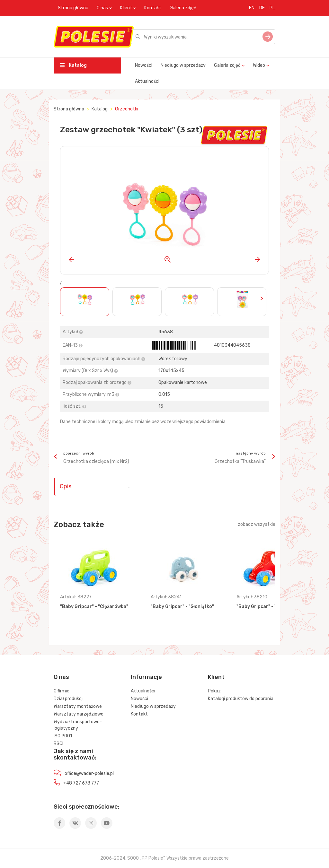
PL (272, 8)
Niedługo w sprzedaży (183, 65)
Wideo (259, 65)
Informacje (146, 677)
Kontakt (153, 8)
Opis (66, 486)
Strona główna (73, 8)
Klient (126, 8)
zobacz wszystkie (257, 524)
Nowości (144, 65)
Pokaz (214, 691)
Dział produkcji (69, 699)
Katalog (73, 65)
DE (262, 8)
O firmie (62, 691)
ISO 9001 (63, 736)
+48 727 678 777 (81, 783)
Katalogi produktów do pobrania (241, 699)
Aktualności (147, 81)
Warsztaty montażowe (78, 706)
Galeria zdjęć (183, 8)
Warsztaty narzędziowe (79, 714)
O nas (102, 8)
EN (252, 8)
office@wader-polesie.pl (89, 773)
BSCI (58, 744)
